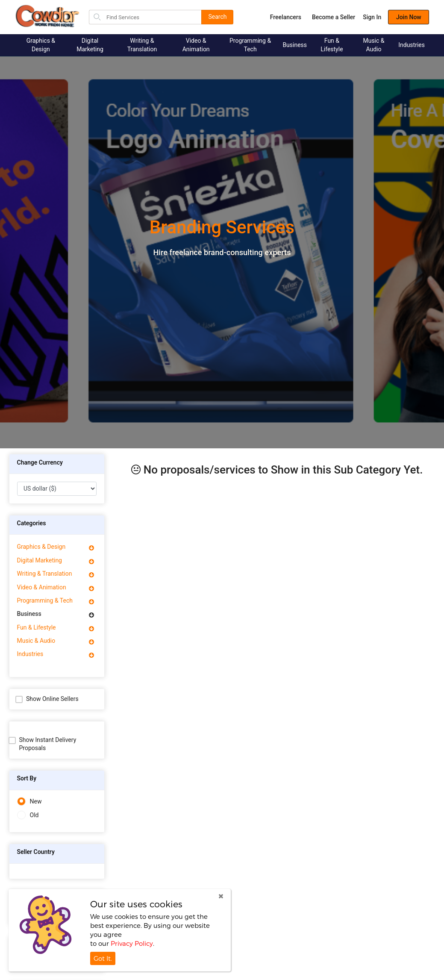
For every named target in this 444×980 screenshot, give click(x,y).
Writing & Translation (142, 45)
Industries (412, 45)
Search (217, 17)
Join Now (401, 17)
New (29, 802)
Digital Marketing (90, 45)
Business (295, 45)
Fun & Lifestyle (332, 45)
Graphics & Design (41, 45)
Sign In (364, 17)
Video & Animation (196, 45)
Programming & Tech (250, 45)
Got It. (103, 958)
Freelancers (277, 17)
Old (28, 815)
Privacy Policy (132, 943)
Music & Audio (373, 45)
